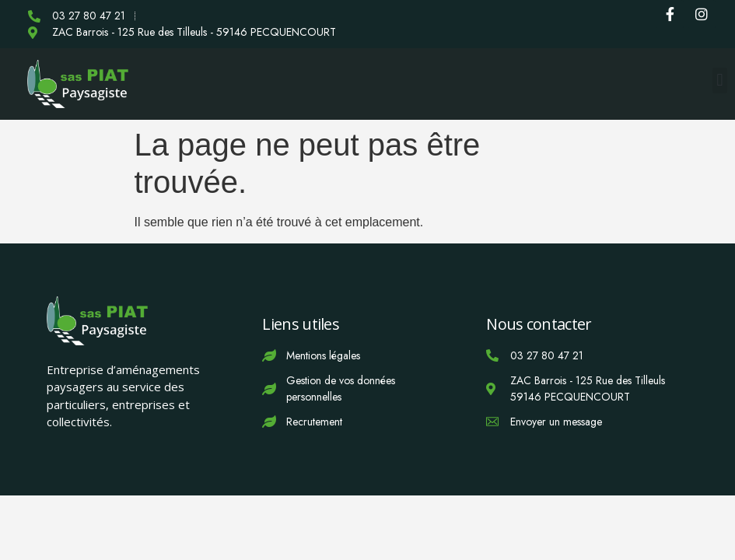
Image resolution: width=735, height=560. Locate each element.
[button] (720, 80)
